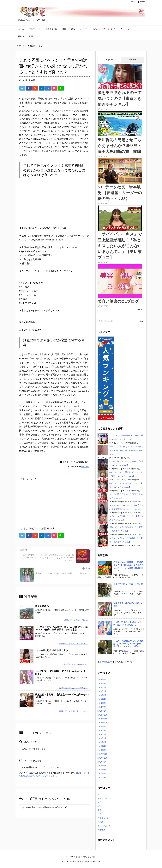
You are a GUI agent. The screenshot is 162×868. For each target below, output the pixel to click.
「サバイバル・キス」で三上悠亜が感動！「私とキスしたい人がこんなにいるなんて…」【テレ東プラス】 (120, 246)
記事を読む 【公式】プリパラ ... (73, 688)
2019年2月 (102, 707)
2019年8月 (102, 683)
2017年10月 (103, 758)
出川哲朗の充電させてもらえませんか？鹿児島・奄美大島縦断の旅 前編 (120, 146)
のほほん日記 (51, 29)
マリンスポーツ (109, 29)
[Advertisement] (55, 501)
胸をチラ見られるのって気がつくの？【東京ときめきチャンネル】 (120, 99)
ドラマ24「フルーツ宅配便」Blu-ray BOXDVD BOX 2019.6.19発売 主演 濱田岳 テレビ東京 (63, 628)
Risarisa (85, 467)
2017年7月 (102, 770)
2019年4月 (102, 699)
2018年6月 (102, 738)
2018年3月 (102, 750)
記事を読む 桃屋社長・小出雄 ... (73, 711)
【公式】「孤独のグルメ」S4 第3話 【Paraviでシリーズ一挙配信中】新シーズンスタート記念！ (128, 644)
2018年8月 (102, 730)
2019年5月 (102, 695)
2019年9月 (102, 680)
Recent (133, 59)
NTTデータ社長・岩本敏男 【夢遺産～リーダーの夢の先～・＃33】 (120, 193)
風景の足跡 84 (42, 606)
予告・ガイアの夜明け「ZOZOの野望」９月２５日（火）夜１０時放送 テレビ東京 (127, 450)
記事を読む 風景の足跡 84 (76, 620)
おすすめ (84, 29)
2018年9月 (102, 727)
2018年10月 (103, 723)
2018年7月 (102, 734)
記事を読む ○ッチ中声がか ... (75, 664)
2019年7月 (102, 687)
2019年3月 (102, 703)
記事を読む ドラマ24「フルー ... (73, 644)
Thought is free (95, 861)
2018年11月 (103, 719)
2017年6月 (102, 774)
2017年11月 (103, 754)
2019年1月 (102, 711)
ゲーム (130, 29)
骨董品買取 (108, 662)
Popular (109, 59)
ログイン (45, 767)
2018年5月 (102, 742)
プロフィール (35, 29)
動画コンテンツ (36, 36)
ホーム (21, 29)
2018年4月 (102, 746)
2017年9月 (102, 762)
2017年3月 (102, 777)
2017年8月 (102, 766)
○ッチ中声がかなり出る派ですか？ (53, 650)
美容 (64, 29)
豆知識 (21, 36)
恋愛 (73, 29)
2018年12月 (103, 715)
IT (122, 29)
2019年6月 (102, 691)
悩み (95, 29)
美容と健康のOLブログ (118, 301)
